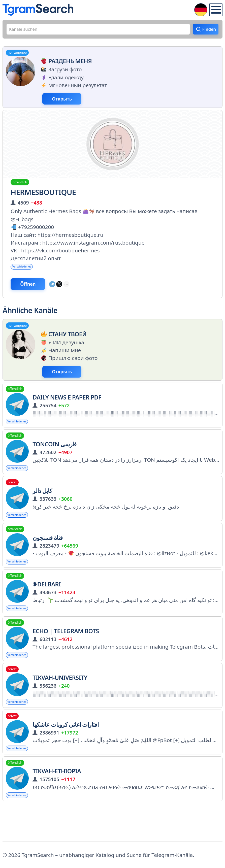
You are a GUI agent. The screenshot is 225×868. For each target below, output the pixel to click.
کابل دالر (42, 509)
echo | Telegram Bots (66, 655)
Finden (207, 30)
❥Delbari (47, 607)
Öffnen (36, 293)
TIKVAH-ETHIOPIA (57, 802)
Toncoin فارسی (55, 460)
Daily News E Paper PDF (67, 411)
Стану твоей (63, 345)
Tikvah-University (60, 704)
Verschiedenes (26, 274)
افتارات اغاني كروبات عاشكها (66, 753)
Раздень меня (65, 64)
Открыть (71, 103)
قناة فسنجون (47, 558)
